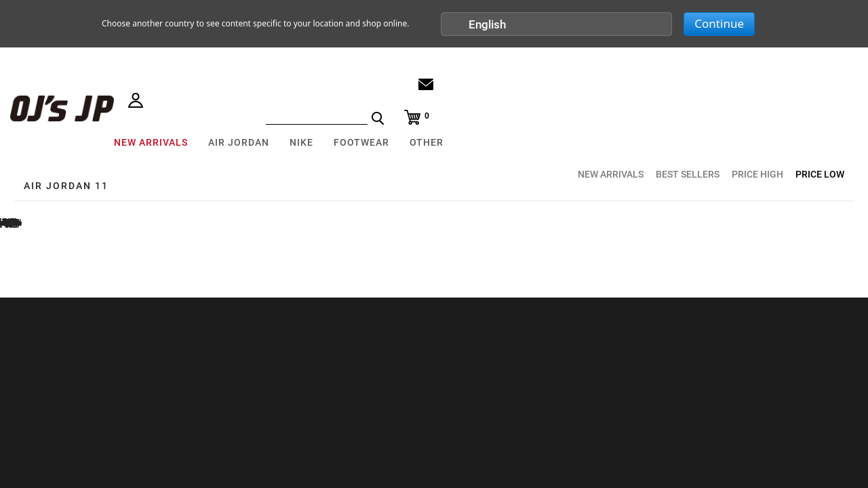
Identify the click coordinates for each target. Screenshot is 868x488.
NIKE (301, 142)
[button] (557, 24)
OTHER (427, 142)
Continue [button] (719, 23)
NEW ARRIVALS (151, 142)
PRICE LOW (820, 174)
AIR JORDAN (239, 142)
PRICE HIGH (757, 174)
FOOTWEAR (361, 142)
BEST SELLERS (688, 174)
